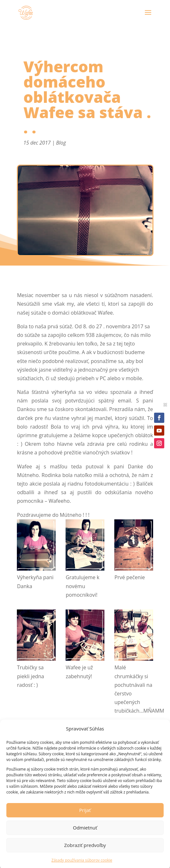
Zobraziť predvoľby (85, 851)
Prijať (85, 816)
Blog (61, 143)
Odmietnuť (85, 834)
